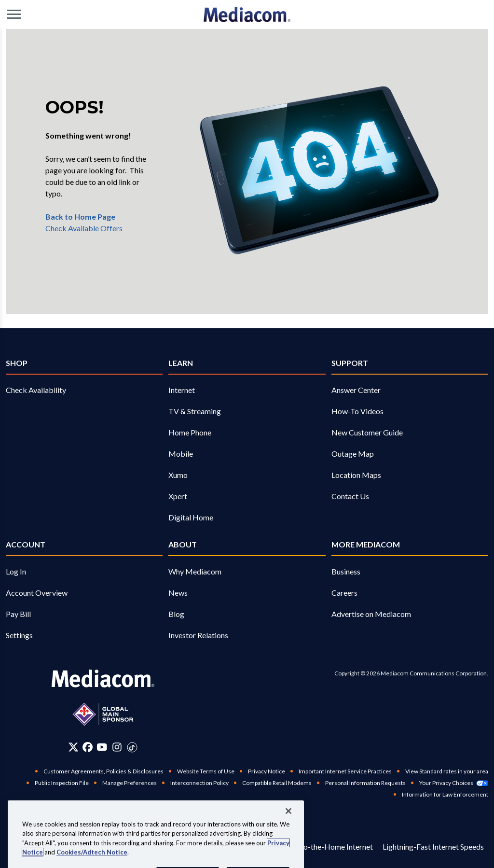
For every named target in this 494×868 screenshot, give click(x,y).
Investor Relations (198, 635)
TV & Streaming (195, 411)
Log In (16, 571)
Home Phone (190, 432)
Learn (181, 363)
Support (350, 363)
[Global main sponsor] (103, 714)
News (178, 593)
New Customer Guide (367, 432)
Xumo (178, 475)
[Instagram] (117, 747)
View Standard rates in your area (447, 771)
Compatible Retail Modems (277, 783)
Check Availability (36, 390)
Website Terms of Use (206, 771)
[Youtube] (102, 747)
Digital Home (191, 517)
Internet (182, 390)
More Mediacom (366, 544)
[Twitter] (74, 747)
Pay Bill (18, 614)
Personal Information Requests (365, 783)
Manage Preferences (130, 783)
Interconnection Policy (199, 783)
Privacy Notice (267, 771)
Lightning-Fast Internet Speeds (433, 847)
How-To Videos (357, 411)
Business (346, 571)
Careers (344, 593)
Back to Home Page (80, 217)
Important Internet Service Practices (345, 771)
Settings (19, 635)
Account (26, 544)
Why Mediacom (195, 571)
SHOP (17, 363)
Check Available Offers (84, 228)
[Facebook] (88, 747)
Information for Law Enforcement (445, 794)
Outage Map (353, 454)
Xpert (178, 496)
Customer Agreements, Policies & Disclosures (103, 771)
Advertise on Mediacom (371, 614)
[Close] (288, 827)
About (183, 544)
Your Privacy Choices (454, 783)
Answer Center (356, 390)
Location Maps (356, 475)
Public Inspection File (62, 783)
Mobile (181, 454)
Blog (176, 614)
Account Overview (37, 593)
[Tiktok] (132, 747)
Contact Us (350, 496)
